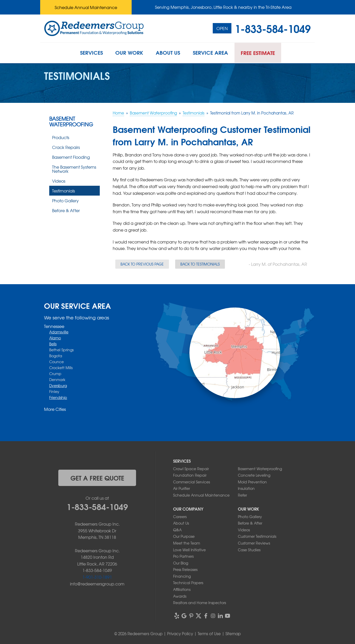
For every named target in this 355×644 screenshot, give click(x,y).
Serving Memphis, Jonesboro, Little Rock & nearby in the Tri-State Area (223, 7)
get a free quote (97, 478)
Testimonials (63, 191)
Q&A (177, 530)
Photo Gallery (65, 201)
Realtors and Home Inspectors (200, 603)
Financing (182, 576)
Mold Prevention (252, 482)
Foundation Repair (190, 475)
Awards (180, 596)
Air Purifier (182, 488)
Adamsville (59, 332)
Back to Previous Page (142, 264)
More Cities (55, 409)
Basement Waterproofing (71, 121)
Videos (59, 181)
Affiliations (182, 589)
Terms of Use (209, 634)
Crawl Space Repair (191, 469)
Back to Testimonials (200, 264)
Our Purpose (184, 536)
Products (61, 137)
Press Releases (185, 569)
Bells (53, 344)
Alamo (55, 338)
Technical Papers (188, 583)
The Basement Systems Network (74, 169)
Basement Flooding (71, 157)
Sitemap (233, 634)
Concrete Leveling (254, 475)
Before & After (66, 210)
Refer (242, 495)
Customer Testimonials (257, 536)
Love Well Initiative (189, 550)
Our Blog (181, 563)
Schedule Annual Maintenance (86, 7)
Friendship (58, 397)
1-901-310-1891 (97, 577)
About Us (181, 523)
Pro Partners (183, 556)
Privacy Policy (180, 634)
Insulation (246, 488)
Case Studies (249, 550)
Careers (180, 517)
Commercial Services (191, 482)
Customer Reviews (254, 543)
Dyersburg (58, 385)
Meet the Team (187, 543)
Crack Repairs (66, 147)
